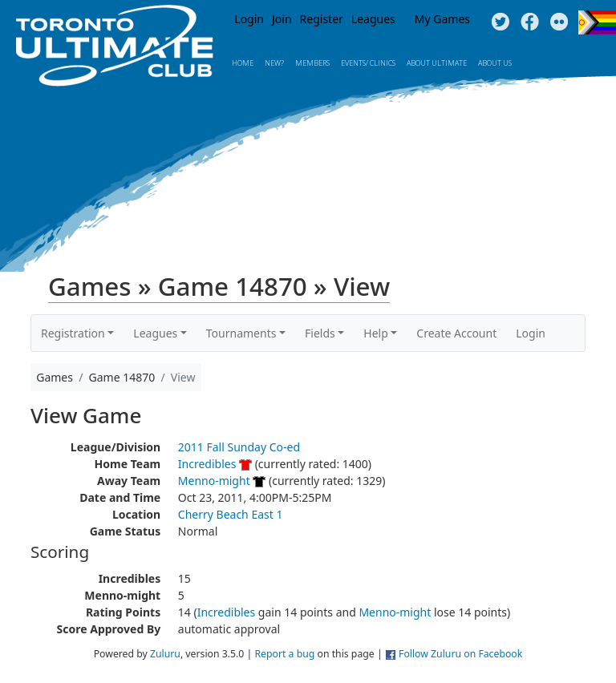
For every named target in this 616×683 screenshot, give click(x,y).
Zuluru (165, 654)
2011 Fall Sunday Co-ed (239, 447)
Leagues (373, 19)
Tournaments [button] (241, 333)
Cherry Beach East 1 (231, 514)
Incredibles (207, 464)
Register (322, 19)
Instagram (559, 22)
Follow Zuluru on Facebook (460, 654)
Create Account (456, 333)
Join (282, 19)
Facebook (530, 22)
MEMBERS (312, 63)
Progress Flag (597, 22)
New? (274, 63)
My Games (442, 19)
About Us (495, 63)
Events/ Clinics (368, 63)
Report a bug (284, 654)
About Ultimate (437, 63)
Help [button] (376, 333)
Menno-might (214, 481)
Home (243, 63)
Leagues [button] (155, 333)
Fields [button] (320, 333)
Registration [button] (73, 333)
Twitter (500, 22)
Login (249, 19)
